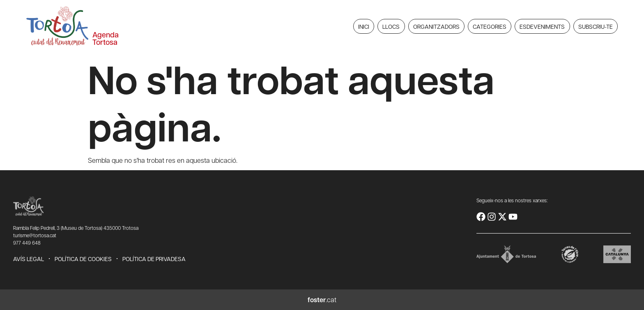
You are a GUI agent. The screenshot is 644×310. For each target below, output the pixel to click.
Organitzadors (436, 26)
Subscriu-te (596, 26)
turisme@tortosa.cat (35, 235)
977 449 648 (27, 243)
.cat (322, 300)
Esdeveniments (542, 26)
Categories (490, 26)
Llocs (391, 26)
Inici (364, 26)
